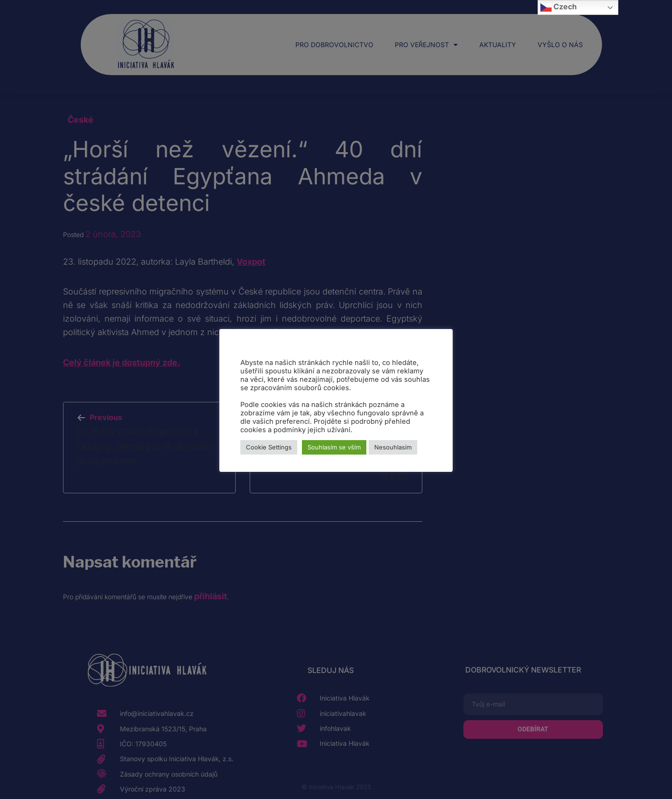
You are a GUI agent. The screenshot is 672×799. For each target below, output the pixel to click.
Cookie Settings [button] (269, 447)
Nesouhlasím (393, 447)
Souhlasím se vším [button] (334, 447)
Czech (559, 7)
